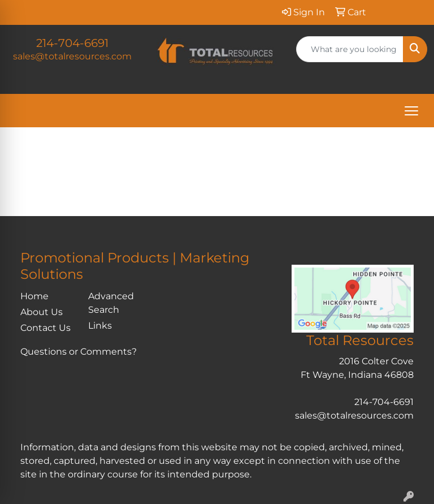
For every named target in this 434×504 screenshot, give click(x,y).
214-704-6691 (72, 43)
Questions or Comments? (79, 352)
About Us (42, 312)
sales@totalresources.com (72, 56)
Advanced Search (111, 303)
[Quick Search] (350, 49)
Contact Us (45, 328)
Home (34, 296)
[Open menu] (411, 111)
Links (100, 326)
